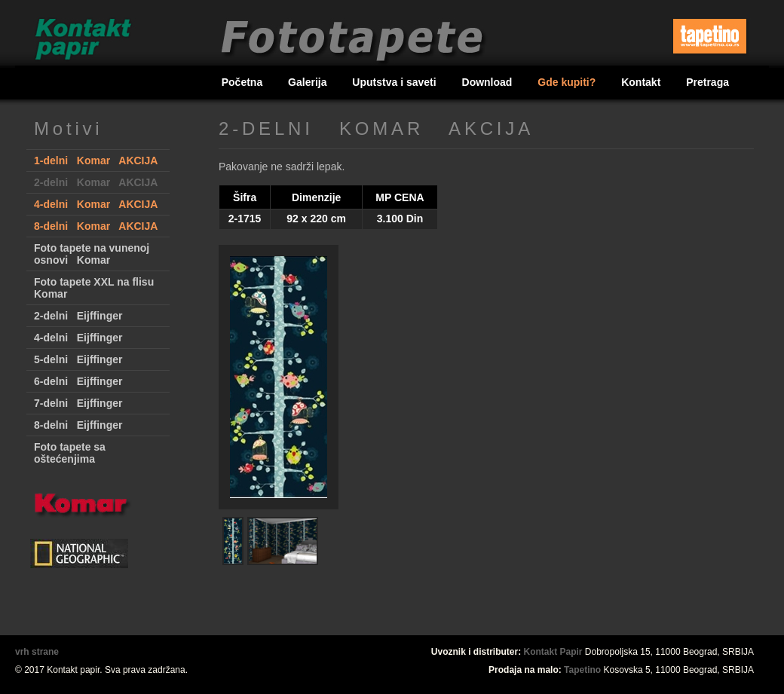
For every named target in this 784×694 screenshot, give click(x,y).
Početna (243, 82)
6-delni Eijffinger (78, 381)
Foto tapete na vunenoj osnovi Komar (92, 254)
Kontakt (642, 82)
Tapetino (582, 670)
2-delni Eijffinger (78, 316)
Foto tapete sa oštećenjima (70, 453)
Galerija (309, 82)
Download (489, 82)
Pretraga (707, 82)
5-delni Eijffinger (78, 359)
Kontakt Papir (553, 652)
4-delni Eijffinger (78, 338)
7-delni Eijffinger (78, 403)
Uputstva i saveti (395, 82)
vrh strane (37, 652)
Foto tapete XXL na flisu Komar (94, 288)
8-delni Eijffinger (78, 425)
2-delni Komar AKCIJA (96, 182)
